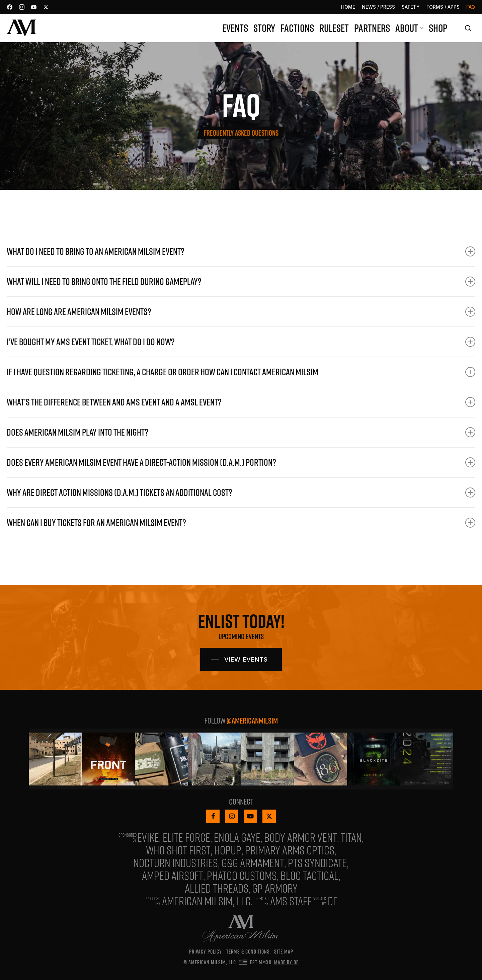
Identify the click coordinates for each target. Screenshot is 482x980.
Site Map (284, 952)
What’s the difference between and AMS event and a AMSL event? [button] (241, 402)
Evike (148, 837)
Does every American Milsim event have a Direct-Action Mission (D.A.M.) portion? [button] (241, 462)
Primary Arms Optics (290, 850)
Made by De (286, 962)
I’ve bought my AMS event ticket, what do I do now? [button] (241, 342)
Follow (241, 721)
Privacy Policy (206, 952)
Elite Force (186, 837)
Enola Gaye (237, 837)
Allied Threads (217, 888)
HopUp (228, 850)
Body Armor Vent (301, 837)
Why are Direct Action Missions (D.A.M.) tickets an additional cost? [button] (241, 492)
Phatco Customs (242, 875)
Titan (351, 837)
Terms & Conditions (248, 952)
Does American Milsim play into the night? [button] (241, 432)
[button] (241, 660)
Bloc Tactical (309, 875)
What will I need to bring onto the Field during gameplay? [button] (241, 281)
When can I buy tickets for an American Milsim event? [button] (241, 522)
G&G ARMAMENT (253, 862)
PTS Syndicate (317, 862)
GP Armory (275, 888)
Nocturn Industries (176, 862)
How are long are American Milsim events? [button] (241, 312)
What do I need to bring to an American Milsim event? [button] (241, 251)
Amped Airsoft (173, 875)
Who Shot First (178, 850)
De (333, 900)
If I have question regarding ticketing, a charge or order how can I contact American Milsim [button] (241, 372)
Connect (241, 802)
